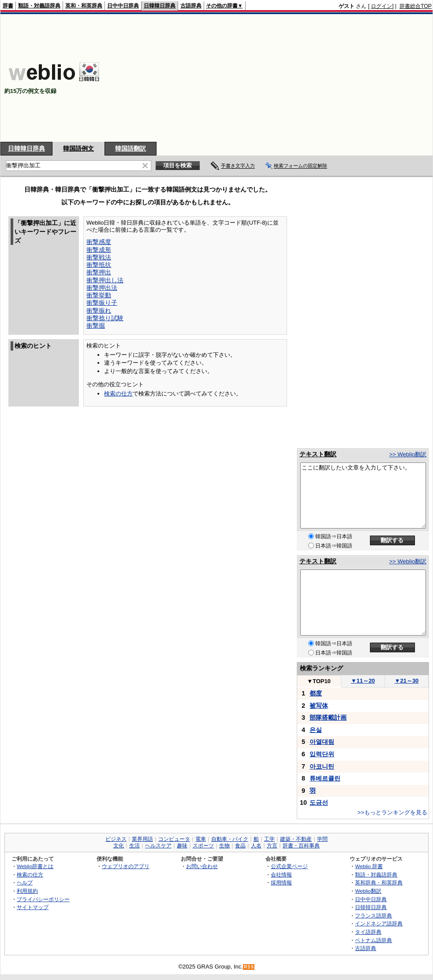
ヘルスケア (158, 846)
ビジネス (116, 839)
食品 (240, 846)
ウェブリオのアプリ (126, 866)
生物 (224, 846)
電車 (201, 839)
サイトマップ (33, 907)
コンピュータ (174, 839)
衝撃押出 (99, 272)
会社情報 (281, 875)
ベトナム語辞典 (373, 940)
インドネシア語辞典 (379, 923)
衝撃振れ (99, 311)
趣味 (182, 846)
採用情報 (281, 882)
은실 (316, 730)
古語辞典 (191, 6)
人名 (256, 846)
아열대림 (322, 742)
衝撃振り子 (102, 303)
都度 (316, 693)
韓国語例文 (78, 148)
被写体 (319, 706)
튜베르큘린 (325, 778)
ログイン (381, 6)
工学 (269, 839)
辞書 (8, 6)
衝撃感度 (99, 242)
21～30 (407, 681)
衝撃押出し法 (105, 280)
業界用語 (142, 839)
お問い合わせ (202, 866)
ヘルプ (25, 882)
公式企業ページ (289, 866)
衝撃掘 (96, 325)
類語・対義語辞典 (39, 6)
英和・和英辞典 (84, 6)
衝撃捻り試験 (105, 318)
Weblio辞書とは (35, 866)
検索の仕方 (118, 394)
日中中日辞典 (123, 6)
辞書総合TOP (416, 6)
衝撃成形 (99, 250)
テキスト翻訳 (318, 454)
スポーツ (203, 846)
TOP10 (319, 681)
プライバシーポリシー (43, 899)
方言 (272, 846)
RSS (249, 967)
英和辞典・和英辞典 (379, 882)
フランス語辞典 (373, 915)
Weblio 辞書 (369, 866)
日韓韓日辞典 (160, 6)
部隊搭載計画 (328, 717)
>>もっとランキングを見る (392, 812)
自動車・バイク (230, 839)
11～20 (363, 681)
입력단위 (322, 754)
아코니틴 (322, 766)
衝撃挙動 (99, 295)
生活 (134, 846)
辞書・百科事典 (301, 846)
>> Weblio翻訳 (408, 454)
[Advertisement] (295, 78)
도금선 (319, 802)
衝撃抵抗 (99, 265)
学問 (322, 839)
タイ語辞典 (368, 932)
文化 (119, 846)
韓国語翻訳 (131, 148)
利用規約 (27, 891)
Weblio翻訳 (368, 891)
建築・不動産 (296, 839)
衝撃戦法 (99, 257)
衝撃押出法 (102, 288)
